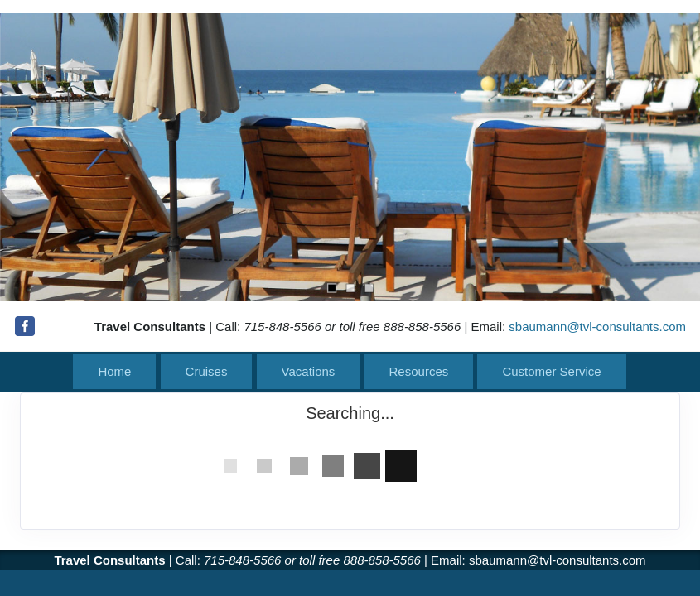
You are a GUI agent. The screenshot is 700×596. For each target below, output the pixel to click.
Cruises (207, 371)
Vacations (309, 371)
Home (114, 371)
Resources (419, 371)
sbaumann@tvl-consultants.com (597, 327)
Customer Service (551, 371)
